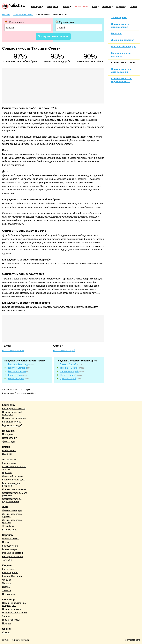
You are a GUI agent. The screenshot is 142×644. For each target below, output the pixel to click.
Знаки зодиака (119, 18)
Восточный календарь (124, 47)
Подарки (7, 623)
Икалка (6, 587)
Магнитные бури (11, 539)
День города (9, 441)
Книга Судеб (9, 569)
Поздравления (10, 438)
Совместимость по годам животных (12, 500)
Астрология (81, 7)
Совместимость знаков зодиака (14, 468)
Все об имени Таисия (13, 350)
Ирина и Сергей (68, 379)
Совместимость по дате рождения (15, 494)
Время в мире (9, 549)
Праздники (53, 7)
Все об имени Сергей (64, 350)
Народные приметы (12, 609)
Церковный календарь (14, 418)
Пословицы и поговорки (15, 613)
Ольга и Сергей (68, 375)
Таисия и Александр (18, 364)
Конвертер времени (12, 556)
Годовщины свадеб (12, 425)
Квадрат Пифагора (12, 576)
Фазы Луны (8, 526)
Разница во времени (13, 553)
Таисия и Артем (16, 379)
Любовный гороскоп (123, 40)
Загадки (6, 616)
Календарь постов (12, 422)
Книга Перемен (10, 573)
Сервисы (106, 7)
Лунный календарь (12, 510)
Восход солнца (10, 546)
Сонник (134, 7)
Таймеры (7, 560)
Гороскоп (116, 33)
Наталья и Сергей (69, 371)
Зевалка (7, 590)
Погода (6, 542)
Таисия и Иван (15, 375)
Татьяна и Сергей (69, 368)
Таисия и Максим (17, 371)
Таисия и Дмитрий (17, 368)
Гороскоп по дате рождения (11, 485)
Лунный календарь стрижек (12, 515)
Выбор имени (9, 450)
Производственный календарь (12, 413)
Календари (36, 7)
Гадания (120, 7)
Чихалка (7, 580)
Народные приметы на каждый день (14, 604)
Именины (7, 454)
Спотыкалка (8, 594)
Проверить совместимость (53, 36)
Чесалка (7, 583)
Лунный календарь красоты (12, 521)
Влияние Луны (10, 530)
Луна (95, 7)
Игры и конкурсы (11, 620)
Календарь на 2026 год (14, 409)
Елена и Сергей (68, 364)
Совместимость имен (123, 63)
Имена (66, 7)
